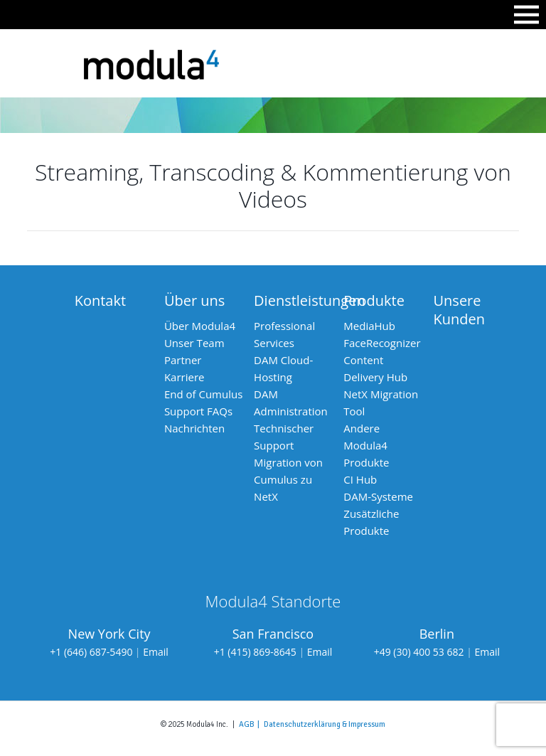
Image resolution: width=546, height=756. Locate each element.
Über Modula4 (200, 326)
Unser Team (194, 343)
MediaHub (369, 326)
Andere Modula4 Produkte (366, 445)
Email (156, 652)
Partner (183, 360)
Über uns (194, 300)
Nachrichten (194, 428)
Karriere (184, 377)
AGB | (251, 724)
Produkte (374, 300)
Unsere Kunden (460, 310)
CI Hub (360, 479)
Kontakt (100, 300)
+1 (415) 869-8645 (255, 652)
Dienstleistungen (310, 300)
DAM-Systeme (378, 496)
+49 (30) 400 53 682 (419, 652)
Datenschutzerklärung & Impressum (325, 724)
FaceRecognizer (382, 343)
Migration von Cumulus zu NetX (288, 479)
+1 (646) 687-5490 (91, 652)
